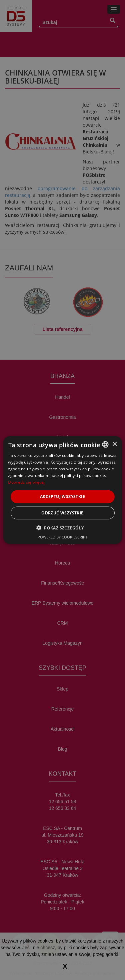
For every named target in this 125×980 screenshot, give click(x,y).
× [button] (114, 444)
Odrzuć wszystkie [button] (62, 513)
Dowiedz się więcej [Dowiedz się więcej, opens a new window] (26, 482)
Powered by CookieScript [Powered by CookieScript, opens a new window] (62, 537)
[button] (62, 527)
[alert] (62, 490)
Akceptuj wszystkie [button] (62, 497)
